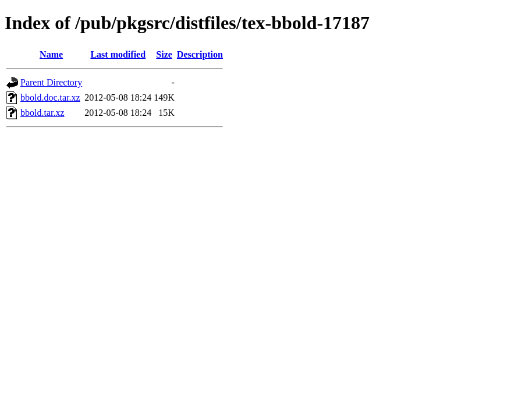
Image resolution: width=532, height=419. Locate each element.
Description (200, 54)
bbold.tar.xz (42, 113)
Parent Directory (51, 82)
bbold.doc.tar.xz (50, 97)
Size (164, 54)
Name (51, 54)
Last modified (118, 54)
